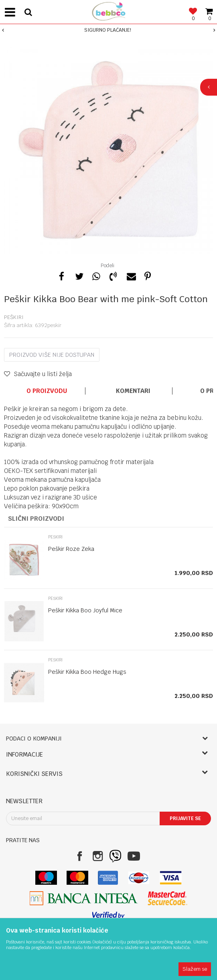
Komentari (133, 391)
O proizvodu (47, 391)
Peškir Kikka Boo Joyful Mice (85, 610)
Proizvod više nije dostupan (52, 355)
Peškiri (14, 317)
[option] (108, 30)
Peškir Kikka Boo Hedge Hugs (87, 672)
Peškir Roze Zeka (71, 549)
